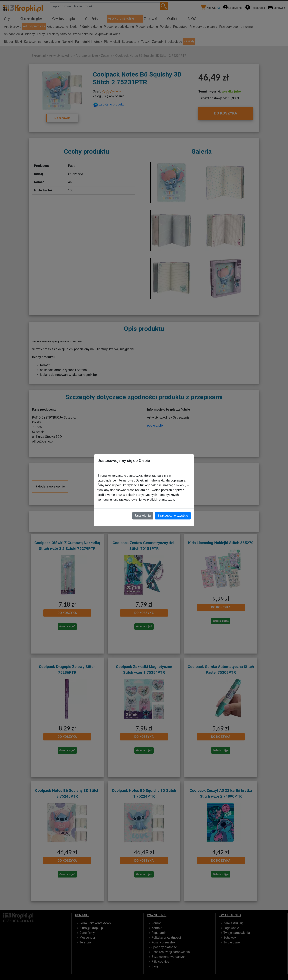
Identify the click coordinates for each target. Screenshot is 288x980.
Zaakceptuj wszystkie (173, 516)
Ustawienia (143, 516)
